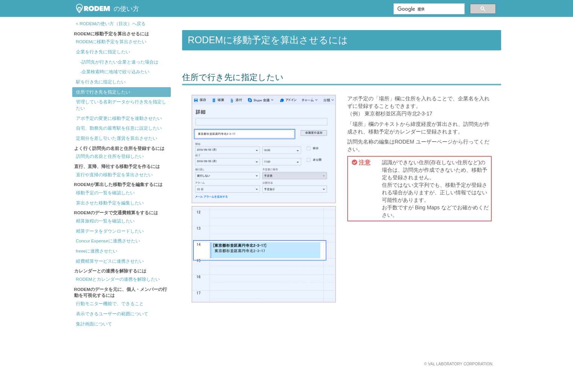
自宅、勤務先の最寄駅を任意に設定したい (119, 128)
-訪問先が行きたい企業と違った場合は (117, 62)
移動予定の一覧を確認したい (105, 193)
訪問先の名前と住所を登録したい (110, 156)
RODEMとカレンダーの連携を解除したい (118, 279)
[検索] (428, 9)
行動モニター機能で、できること (110, 303)
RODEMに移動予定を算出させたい (111, 42)
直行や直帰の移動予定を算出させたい (114, 175)
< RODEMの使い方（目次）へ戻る (111, 23)
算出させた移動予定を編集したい (110, 203)
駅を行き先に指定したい (101, 82)
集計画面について (94, 324)
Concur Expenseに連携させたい (108, 241)
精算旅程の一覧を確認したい (105, 221)
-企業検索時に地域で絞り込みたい (113, 72)
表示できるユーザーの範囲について (112, 314)
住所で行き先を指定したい (103, 92)
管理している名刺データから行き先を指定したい (121, 105)
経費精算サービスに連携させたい (110, 261)
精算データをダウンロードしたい (110, 231)
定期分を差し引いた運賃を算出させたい (117, 138)
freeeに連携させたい (97, 251)
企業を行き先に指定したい (103, 52)
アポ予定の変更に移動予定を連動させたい (119, 118)
